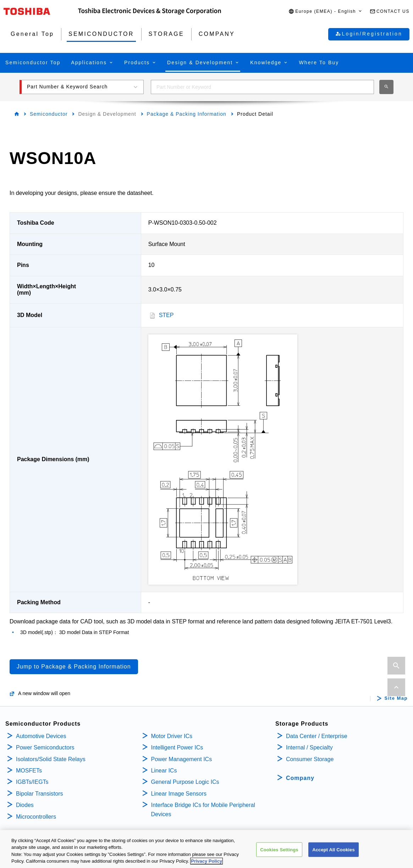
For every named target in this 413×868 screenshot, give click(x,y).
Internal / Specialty (309, 747)
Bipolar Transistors (40, 794)
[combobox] (262, 87)
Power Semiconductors (45, 747)
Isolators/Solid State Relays (51, 759)
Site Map (396, 698)
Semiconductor (49, 114)
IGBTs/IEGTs (32, 782)
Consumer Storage (310, 759)
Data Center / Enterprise (317, 736)
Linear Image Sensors (179, 794)
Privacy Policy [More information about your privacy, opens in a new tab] (206, 865)
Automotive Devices (41, 736)
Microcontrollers (36, 817)
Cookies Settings (279, 853)
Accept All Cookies (334, 853)
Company (300, 778)
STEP (166, 315)
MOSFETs (29, 771)
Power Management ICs (182, 759)
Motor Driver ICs (172, 736)
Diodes (25, 805)
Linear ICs (164, 771)
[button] (326, 12)
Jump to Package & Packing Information (74, 667)
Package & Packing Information (187, 114)
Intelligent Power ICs (177, 747)
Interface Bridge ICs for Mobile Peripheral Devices (203, 810)
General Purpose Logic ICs (185, 782)
